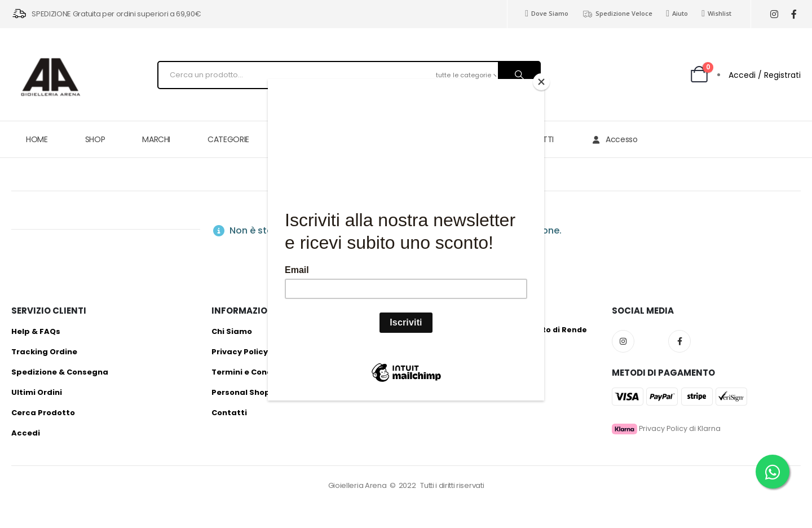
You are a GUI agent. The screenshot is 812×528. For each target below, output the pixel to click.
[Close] (541, 82)
